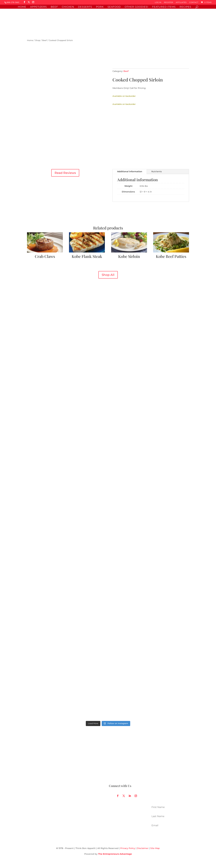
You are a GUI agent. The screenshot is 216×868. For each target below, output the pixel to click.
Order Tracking (35, 752)
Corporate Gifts (76, 770)
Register (169, 2)
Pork (100, 7)
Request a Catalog (119, 770)
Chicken (68, 7)
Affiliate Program (77, 764)
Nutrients (157, 171)
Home (22, 7)
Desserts (85, 7)
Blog (111, 758)
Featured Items (164, 7)
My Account (33, 746)
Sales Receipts (35, 770)
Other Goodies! (136, 7)
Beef (54, 7)
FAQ (29, 758)
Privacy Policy (128, 848)
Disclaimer (143, 848)
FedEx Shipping (77, 758)
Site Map (155, 848)
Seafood (114, 7)
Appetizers (38, 7)
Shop (38, 40)
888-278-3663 (13, 2)
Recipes (185, 7)
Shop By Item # (76, 746)
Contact (194, 2)
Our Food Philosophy (120, 752)
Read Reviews (65, 173)
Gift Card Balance (36, 764)
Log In (158, 2)
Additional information (130, 171)
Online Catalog (76, 752)
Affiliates (181, 2)
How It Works (116, 746)
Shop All (108, 275)
